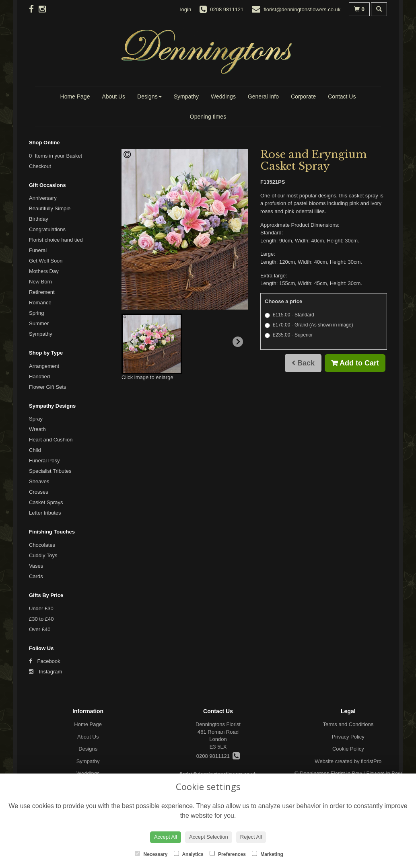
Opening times (208, 117)
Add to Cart (355, 363)
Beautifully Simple (50, 208)
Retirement (42, 292)
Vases (36, 566)
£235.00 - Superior (289, 335)
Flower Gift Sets (47, 387)
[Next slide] (238, 342)
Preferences (228, 854)
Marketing (268, 854)
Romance (40, 303)
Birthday (39, 219)
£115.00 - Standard (289, 315)
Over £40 (40, 629)
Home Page (75, 96)
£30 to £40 (41, 619)
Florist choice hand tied (56, 240)
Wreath (37, 429)
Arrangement (44, 366)
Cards (36, 576)
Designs (149, 96)
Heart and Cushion (51, 440)
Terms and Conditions (348, 724)
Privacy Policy (348, 737)
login (186, 9)
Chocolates (42, 545)
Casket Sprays (46, 502)
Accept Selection (209, 837)
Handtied (39, 377)
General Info (263, 96)
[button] (152, 344)
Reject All (251, 837)
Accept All (166, 837)
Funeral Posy (44, 461)
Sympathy (186, 96)
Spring (37, 313)
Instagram (45, 672)
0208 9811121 (218, 756)
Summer (39, 323)
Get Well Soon (46, 261)
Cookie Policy (348, 749)
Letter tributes (45, 513)
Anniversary (43, 198)
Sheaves (39, 481)
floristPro (371, 761)
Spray (36, 419)
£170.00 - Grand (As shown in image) (309, 325)
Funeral (38, 250)
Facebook (45, 661)
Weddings (223, 96)
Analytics (189, 854)
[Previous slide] (132, 342)
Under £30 (41, 608)
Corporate (303, 96)
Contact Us (342, 96)
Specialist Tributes (50, 471)
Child (35, 450)
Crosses (39, 492)
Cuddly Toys (43, 555)
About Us (113, 96)
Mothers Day (44, 271)
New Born (40, 282)
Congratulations (47, 229)
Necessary (151, 854)
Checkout (40, 166)
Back (303, 363)
